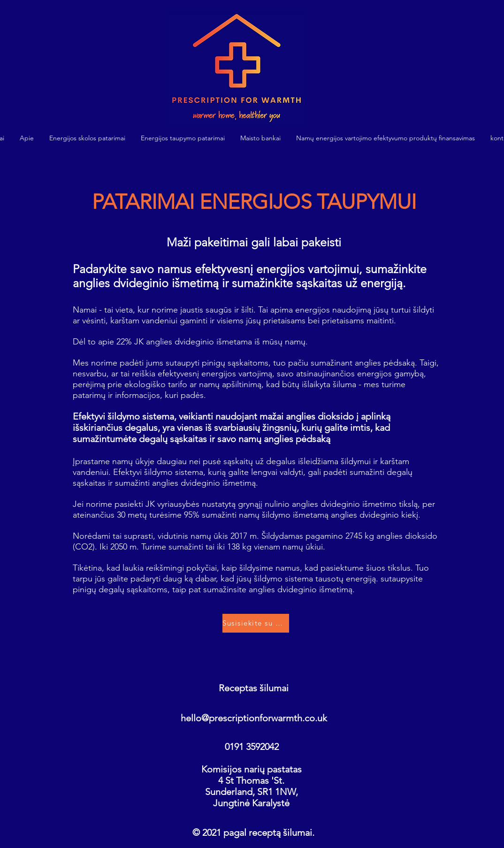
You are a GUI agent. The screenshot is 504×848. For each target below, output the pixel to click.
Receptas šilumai (254, 688)
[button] (87, 138)
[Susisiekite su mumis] (256, 623)
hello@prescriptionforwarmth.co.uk (254, 718)
